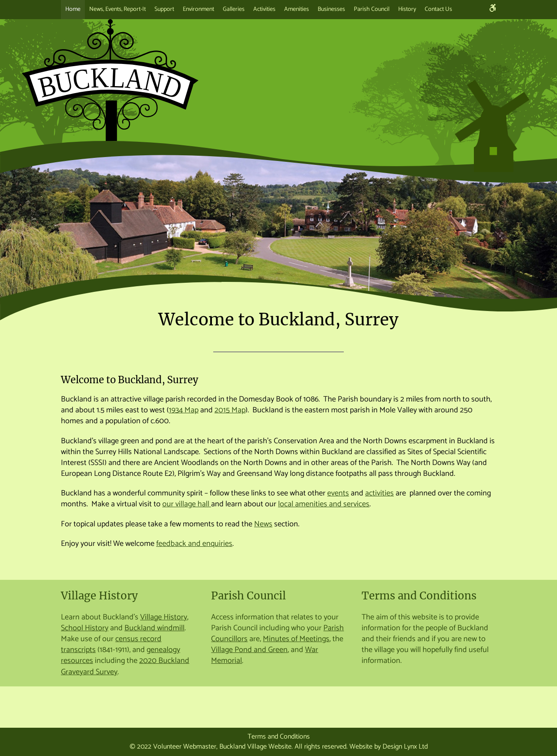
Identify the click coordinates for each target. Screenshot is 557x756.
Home (73, 9)
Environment (198, 9)
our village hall (187, 504)
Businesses (331, 9)
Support (164, 9)
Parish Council (372, 9)
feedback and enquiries (194, 544)
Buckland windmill (154, 628)
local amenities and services (324, 504)
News (263, 524)
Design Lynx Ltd (405, 747)
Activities (264, 9)
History (407, 9)
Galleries (234, 9)
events (338, 493)
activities (379, 493)
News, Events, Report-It (117, 9)
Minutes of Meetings (296, 639)
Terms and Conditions (419, 596)
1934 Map (184, 410)
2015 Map (230, 410)
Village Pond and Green (249, 650)
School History (85, 628)
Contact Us (438, 9)
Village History (99, 596)
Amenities (297, 9)
